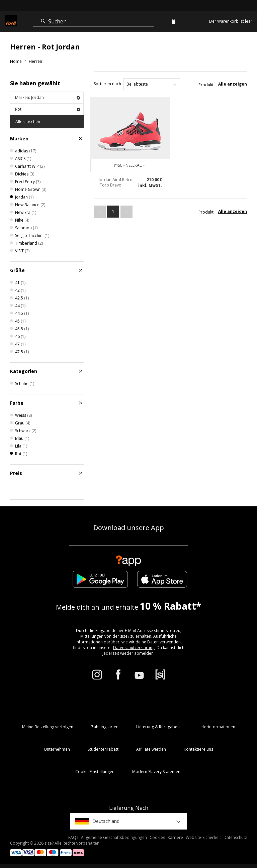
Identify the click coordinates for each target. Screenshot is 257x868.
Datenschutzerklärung (134, 648)
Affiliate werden (151, 749)
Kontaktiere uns (198, 749)
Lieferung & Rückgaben (158, 727)
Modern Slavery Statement (157, 772)
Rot (48, 109)
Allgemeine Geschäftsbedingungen (114, 837)
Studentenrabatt (103, 749)
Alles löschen (28, 121)
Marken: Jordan (48, 97)
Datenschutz (235, 837)
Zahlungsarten (105, 727)
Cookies (157, 837)
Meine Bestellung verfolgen (48, 727)
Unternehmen (57, 749)
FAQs (73, 837)
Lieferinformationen (216, 727)
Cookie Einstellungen (95, 772)
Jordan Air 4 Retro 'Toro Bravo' (116, 182)
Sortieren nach (107, 84)
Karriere (175, 837)
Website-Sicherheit (203, 837)
